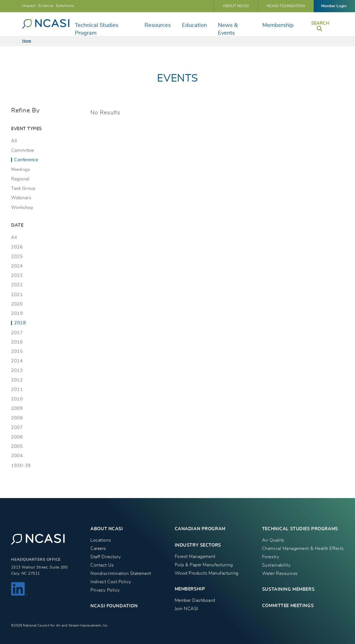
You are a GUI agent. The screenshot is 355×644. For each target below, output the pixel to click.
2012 (17, 380)
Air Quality (273, 540)
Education (194, 25)
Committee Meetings (288, 606)
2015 (17, 352)
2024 (17, 266)
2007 (17, 428)
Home (27, 41)
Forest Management (195, 557)
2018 (20, 323)
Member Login (334, 6)
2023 (17, 276)
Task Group (23, 188)
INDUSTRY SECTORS (198, 545)
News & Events (228, 29)
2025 (17, 257)
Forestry (271, 557)
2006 (17, 437)
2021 (17, 295)
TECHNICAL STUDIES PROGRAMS (300, 529)
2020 (17, 304)
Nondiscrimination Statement (121, 574)
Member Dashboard (195, 600)
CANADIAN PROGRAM (200, 529)
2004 (17, 456)
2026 (17, 247)
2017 (17, 333)
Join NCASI (187, 609)
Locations (101, 540)
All (14, 141)
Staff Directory (106, 557)
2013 (17, 370)
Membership (278, 25)
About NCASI (236, 6)
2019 (17, 314)
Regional (20, 179)
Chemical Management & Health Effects (303, 549)
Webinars (21, 198)
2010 (17, 399)
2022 (17, 285)
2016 (17, 342)
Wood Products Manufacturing (207, 573)
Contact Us (102, 565)
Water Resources (280, 574)
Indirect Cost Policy (111, 582)
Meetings (21, 170)
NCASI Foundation (286, 6)
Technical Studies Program (97, 29)
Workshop (22, 208)
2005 (17, 446)
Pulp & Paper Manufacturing (204, 565)
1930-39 (21, 466)
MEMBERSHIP (190, 589)
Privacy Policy (105, 590)
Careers (98, 549)
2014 (17, 361)
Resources (158, 25)
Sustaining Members (288, 589)
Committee (23, 150)
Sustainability (276, 565)
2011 (17, 390)
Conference (26, 160)
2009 (17, 408)
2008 (17, 418)
